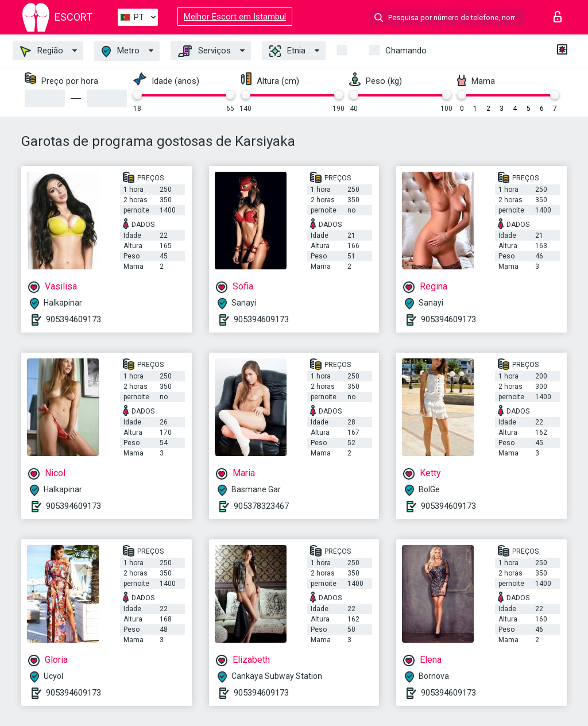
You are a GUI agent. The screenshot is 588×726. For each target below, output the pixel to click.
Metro (121, 51)
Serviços (204, 51)
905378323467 (261, 506)
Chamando (406, 51)
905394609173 (73, 319)
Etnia (287, 51)
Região (42, 51)
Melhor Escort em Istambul (235, 17)
